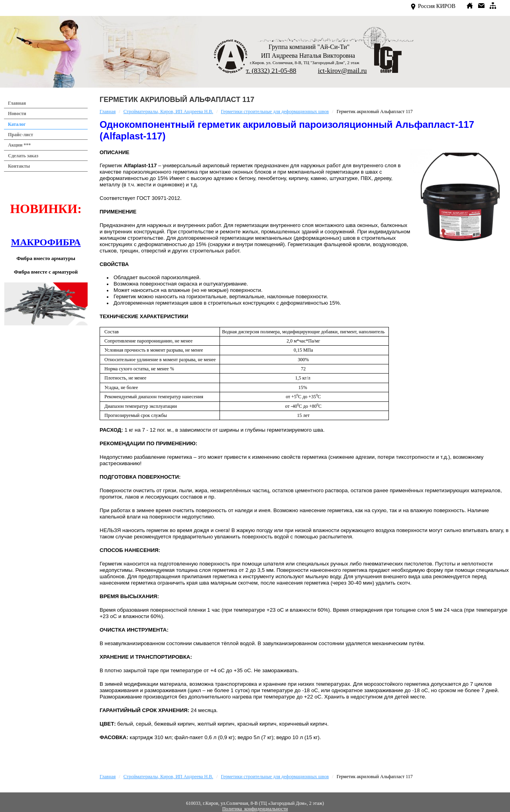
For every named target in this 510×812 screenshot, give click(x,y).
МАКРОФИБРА (46, 242)
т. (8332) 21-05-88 (271, 71)
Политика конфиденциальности (255, 809)
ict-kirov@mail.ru (342, 71)
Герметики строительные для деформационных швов (275, 112)
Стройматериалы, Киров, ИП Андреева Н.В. (168, 112)
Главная (108, 112)
